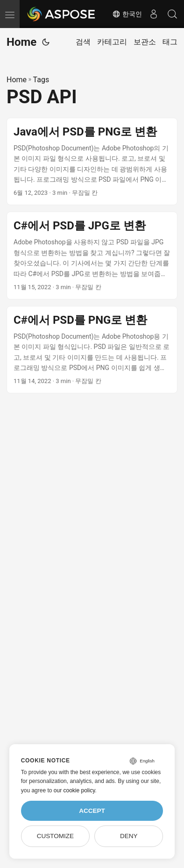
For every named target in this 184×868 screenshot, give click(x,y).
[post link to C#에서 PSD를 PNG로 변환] (92, 350)
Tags (41, 80)
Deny (129, 836)
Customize (55, 836)
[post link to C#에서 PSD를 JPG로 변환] (92, 256)
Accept (92, 811)
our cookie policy (74, 790)
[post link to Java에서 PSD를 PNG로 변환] (92, 162)
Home (21, 42)
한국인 (127, 14)
